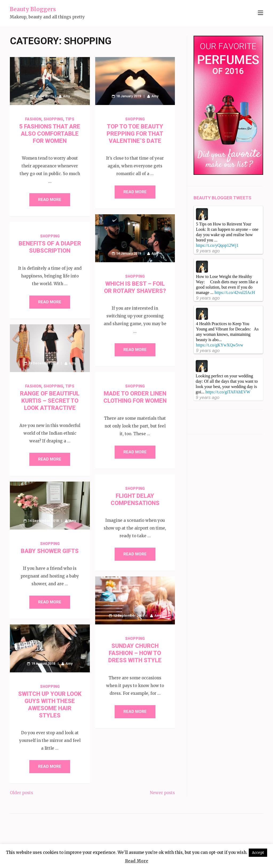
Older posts (21, 793)
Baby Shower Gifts (50, 551)
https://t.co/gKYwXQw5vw (220, 345)
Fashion (33, 119)
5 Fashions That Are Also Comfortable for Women (50, 134)
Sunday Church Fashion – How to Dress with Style (135, 653)
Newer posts (162, 793)
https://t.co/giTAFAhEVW (228, 392)
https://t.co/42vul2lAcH (235, 292)
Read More (50, 200)
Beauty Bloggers (33, 9)
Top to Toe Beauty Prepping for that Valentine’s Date (135, 134)
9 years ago (208, 251)
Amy (66, 96)
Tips (70, 119)
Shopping (53, 119)
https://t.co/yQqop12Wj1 (217, 245)
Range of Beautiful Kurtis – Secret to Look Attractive (50, 401)
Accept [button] (258, 853)
